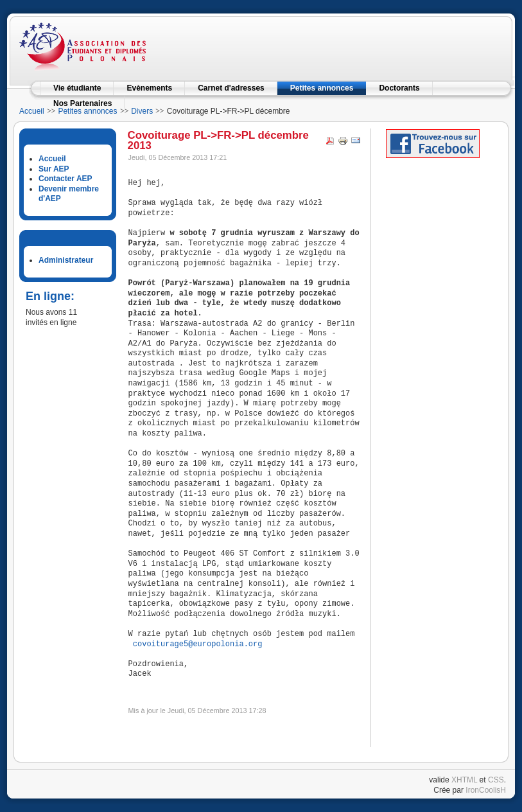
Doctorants (399, 88)
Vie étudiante (77, 88)
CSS (496, 780)
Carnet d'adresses (231, 88)
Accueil (32, 111)
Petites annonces (322, 88)
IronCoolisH (486, 790)
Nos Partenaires (83, 103)
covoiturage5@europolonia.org (198, 645)
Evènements (149, 88)
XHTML (464, 780)
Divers (142, 111)
